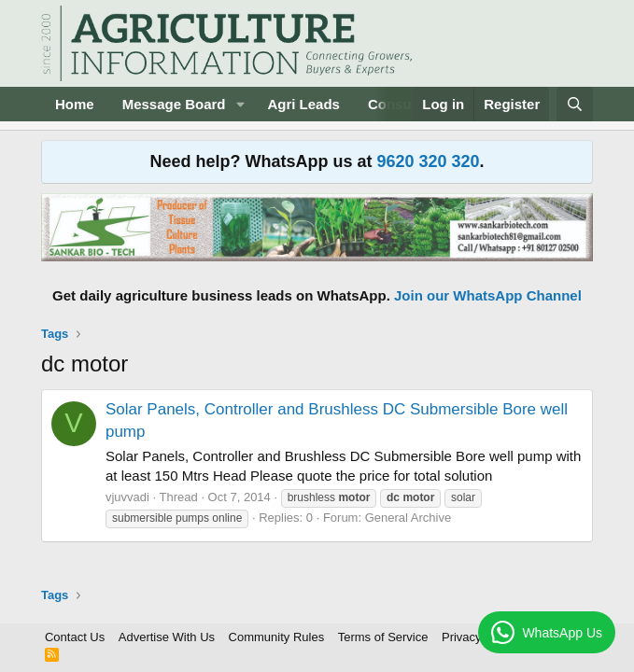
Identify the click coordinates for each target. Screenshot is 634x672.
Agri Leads (303, 104)
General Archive (409, 518)
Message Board (174, 104)
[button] (240, 104)
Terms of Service (383, 637)
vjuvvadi (127, 497)
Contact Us (75, 637)
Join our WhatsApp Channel (488, 295)
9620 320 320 (428, 161)
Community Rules (277, 637)
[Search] (575, 104)
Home (75, 104)
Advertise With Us (167, 637)
